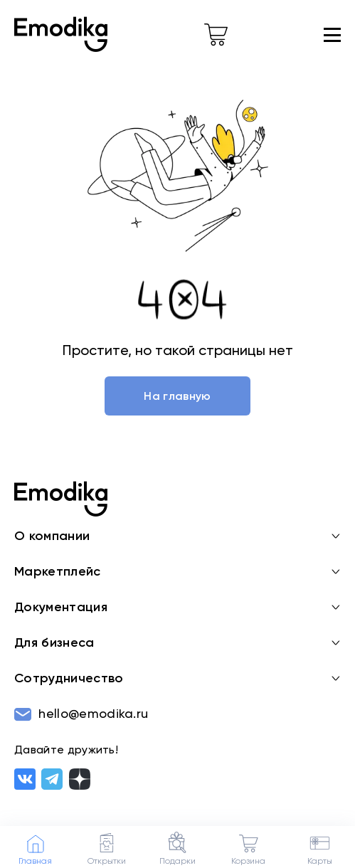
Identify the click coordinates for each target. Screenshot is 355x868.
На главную (177, 397)
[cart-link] (216, 35)
